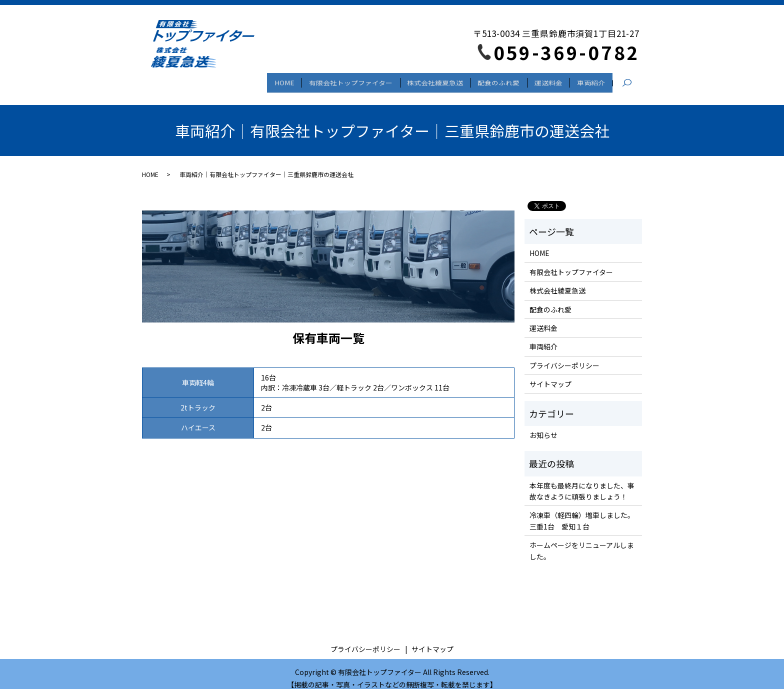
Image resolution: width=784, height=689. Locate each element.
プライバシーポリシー (564, 356)
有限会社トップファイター (328, 80)
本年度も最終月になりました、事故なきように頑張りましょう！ (582, 482)
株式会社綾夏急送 (418, 80)
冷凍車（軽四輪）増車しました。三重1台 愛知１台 (582, 512)
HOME (257, 80)
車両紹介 (588, 80)
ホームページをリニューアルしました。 (582, 542)
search (632, 80)
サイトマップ (550, 375)
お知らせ (543, 426)
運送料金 (541, 80)
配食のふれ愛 (486, 80)
